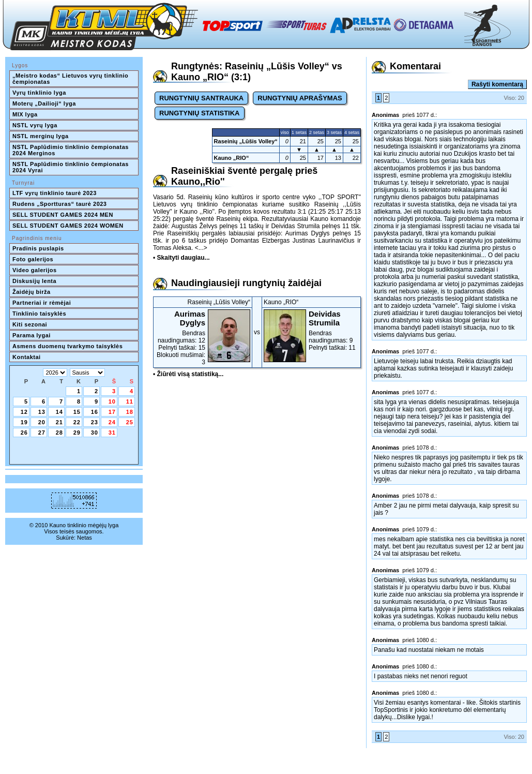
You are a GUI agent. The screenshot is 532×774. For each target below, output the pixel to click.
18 (130, 412)
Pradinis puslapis (38, 248)
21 (59, 422)
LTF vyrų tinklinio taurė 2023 (55, 193)
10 (112, 401)
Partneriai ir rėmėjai (42, 303)
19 (24, 422)
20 (42, 422)
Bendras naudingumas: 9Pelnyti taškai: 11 (311, 330)
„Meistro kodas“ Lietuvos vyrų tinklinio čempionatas (71, 79)
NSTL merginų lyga (41, 136)
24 (112, 422)
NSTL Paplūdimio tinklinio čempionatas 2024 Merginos (71, 150)
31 (112, 433)
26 (24, 433)
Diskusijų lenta (34, 281)
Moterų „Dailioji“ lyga (44, 103)
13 (42, 412)
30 (95, 433)
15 (77, 412)
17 (112, 412)
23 (95, 422)
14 (59, 412)
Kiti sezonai (30, 324)
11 (130, 401)
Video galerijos (35, 270)
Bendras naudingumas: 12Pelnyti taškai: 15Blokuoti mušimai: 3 (203, 338)
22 (77, 422)
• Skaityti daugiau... (181, 258)
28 (59, 433)
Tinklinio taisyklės (39, 314)
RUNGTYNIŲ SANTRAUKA (201, 98)
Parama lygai (32, 335)
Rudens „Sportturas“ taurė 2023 (60, 204)
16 (95, 412)
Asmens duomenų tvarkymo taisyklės (67, 346)
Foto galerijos (33, 259)
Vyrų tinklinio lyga (39, 93)
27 (42, 433)
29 (77, 433)
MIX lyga (25, 114)
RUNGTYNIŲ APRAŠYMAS (300, 98)
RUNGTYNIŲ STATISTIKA (200, 113)
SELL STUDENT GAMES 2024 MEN (63, 215)
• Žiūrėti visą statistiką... (188, 374)
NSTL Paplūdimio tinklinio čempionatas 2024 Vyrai (71, 167)
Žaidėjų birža (32, 292)
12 (24, 412)
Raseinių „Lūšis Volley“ (246, 141)
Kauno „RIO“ (232, 158)
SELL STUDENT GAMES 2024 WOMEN (68, 226)
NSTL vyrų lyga (35, 125)
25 (130, 422)
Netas (85, 538)
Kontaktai (27, 357)
